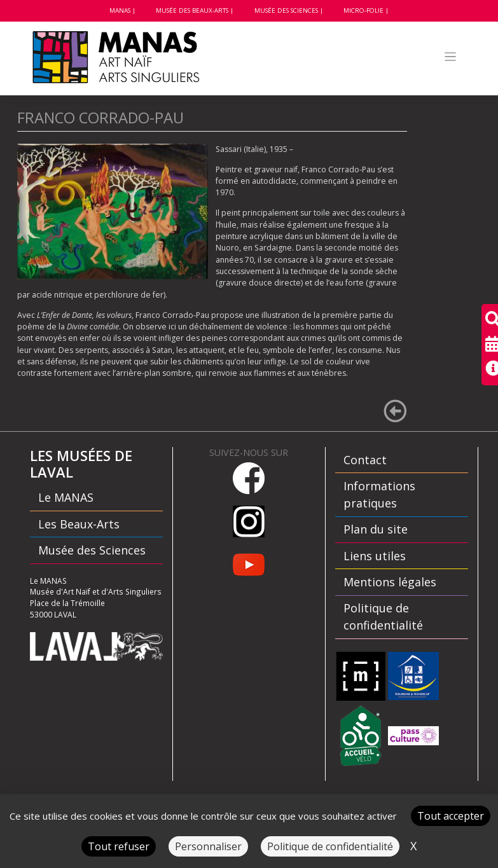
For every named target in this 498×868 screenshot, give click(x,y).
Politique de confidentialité (383, 617)
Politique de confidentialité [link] (330, 846)
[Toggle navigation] (450, 57)
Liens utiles (375, 556)
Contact (365, 460)
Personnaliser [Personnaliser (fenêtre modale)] (208, 846)
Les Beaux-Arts (79, 524)
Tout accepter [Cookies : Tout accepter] (451, 816)
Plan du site (376, 529)
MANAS (120, 10)
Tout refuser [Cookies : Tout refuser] (119, 846)
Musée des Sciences (286, 10)
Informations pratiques (379, 494)
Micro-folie (363, 10)
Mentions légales (390, 582)
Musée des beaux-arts (192, 10)
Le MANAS (66, 497)
